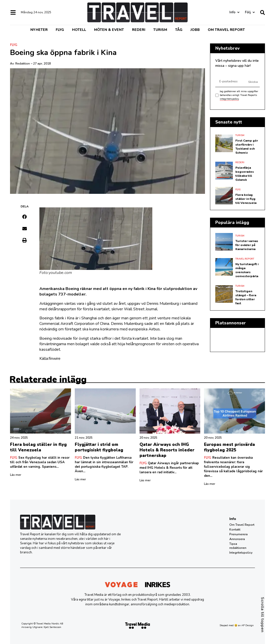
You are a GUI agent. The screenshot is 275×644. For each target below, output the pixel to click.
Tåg (179, 30)
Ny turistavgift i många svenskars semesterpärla (247, 270)
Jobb (195, 30)
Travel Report (245, 259)
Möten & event (109, 30)
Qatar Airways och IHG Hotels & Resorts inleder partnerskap (167, 450)
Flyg (60, 30)
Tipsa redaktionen (238, 546)
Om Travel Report (226, 30)
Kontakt (235, 530)
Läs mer (16, 475)
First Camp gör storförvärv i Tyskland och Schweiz (247, 147)
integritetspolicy (229, 99)
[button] (25, 217)
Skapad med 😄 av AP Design (237, 625)
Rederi (139, 30)
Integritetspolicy (241, 553)
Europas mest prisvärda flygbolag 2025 (229, 447)
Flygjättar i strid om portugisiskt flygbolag (99, 447)
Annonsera (237, 539)
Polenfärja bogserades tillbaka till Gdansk (245, 174)
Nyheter (39, 30)
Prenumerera (238, 534)
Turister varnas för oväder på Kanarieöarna (247, 245)
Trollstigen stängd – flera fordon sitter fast (246, 297)
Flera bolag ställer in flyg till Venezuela (246, 199)
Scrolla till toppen (262, 615)
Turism (160, 30)
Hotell (79, 30)
